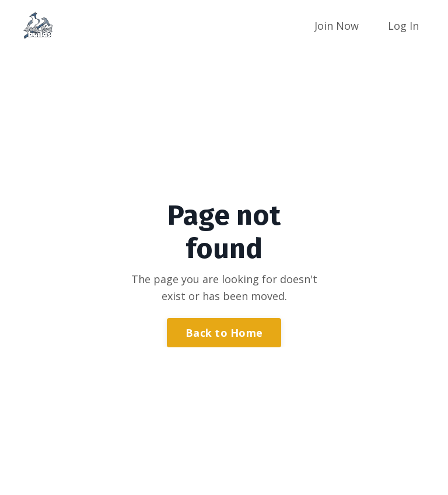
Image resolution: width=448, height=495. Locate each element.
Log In (403, 26)
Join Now (337, 26)
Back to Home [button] (224, 333)
